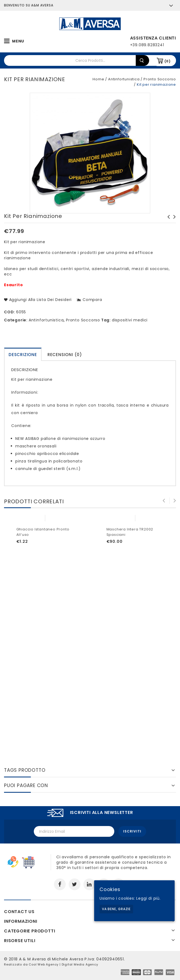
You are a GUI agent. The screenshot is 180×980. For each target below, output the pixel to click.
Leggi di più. (148, 898)
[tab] (23, 354)
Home (98, 79)
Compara (92, 300)
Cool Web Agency (44, 964)
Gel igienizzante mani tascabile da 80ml (173, 222)
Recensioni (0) (65, 355)
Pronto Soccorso (160, 79)
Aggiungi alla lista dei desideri (40, 300)
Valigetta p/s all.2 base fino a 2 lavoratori (167, 222)
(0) (168, 61)
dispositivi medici (130, 320)
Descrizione (23, 355)
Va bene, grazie (116, 909)
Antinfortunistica (124, 79)
